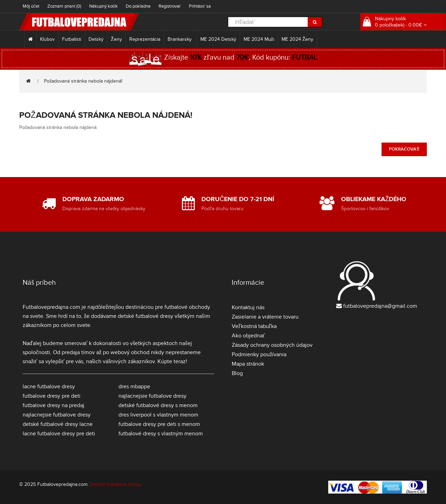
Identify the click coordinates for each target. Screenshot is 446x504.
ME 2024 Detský (218, 39)
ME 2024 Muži (259, 39)
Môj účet (31, 6)
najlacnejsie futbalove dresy (57, 415)
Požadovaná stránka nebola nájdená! (83, 81)
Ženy (116, 39)
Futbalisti (72, 39)
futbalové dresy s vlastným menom (161, 434)
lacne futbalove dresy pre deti (59, 434)
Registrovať (170, 6)
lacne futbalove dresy (49, 387)
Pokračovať (404, 149)
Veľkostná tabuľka (254, 326)
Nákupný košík (103, 6)
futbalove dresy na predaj (53, 405)
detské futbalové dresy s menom (158, 405)
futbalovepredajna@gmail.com (380, 306)
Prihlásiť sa (200, 6)
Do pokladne (138, 6)
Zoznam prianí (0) (64, 6)
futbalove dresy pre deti (52, 396)
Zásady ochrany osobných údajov (272, 345)
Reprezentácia (145, 39)
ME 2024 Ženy (298, 39)
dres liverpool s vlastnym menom (158, 415)
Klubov (47, 39)
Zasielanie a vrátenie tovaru (265, 317)
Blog (237, 373)
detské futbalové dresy (145, 316)
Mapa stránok (248, 364)
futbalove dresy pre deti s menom (159, 424)
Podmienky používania (259, 354)
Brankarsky (180, 39)
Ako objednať (248, 336)
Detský (96, 39)
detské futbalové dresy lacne (58, 424)
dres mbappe (134, 387)
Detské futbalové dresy (115, 484)
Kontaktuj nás (248, 307)
